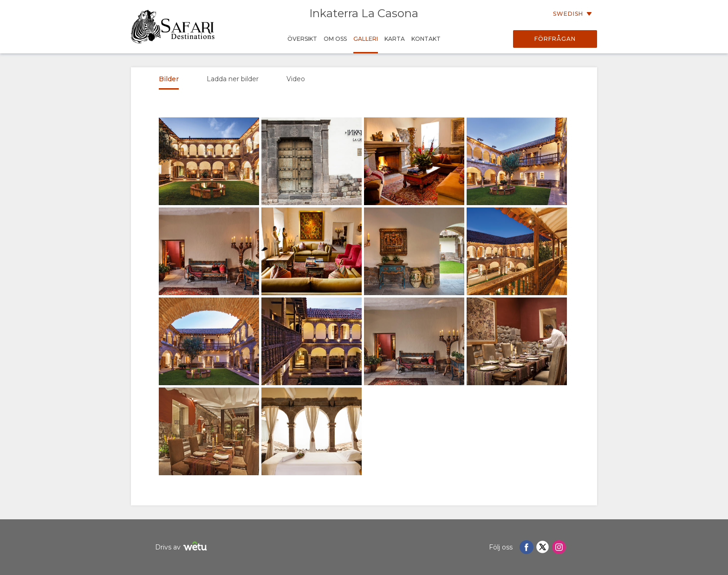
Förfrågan (555, 39)
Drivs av (182, 547)
